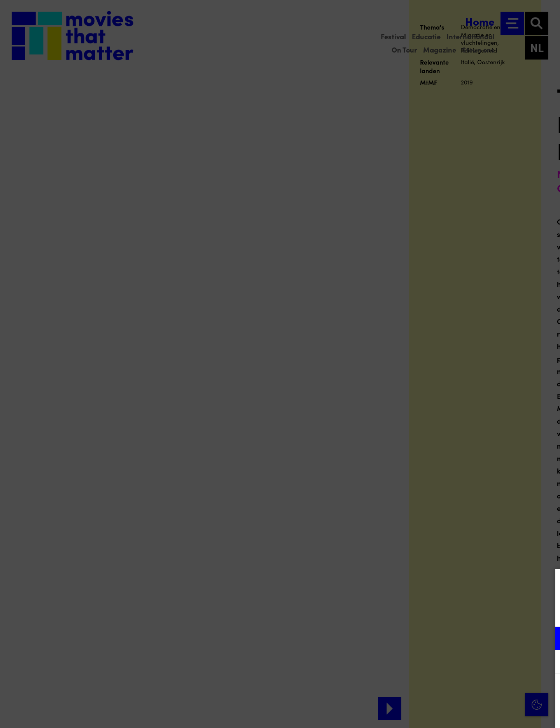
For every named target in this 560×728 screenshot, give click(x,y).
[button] (486, 638)
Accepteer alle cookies (494, 691)
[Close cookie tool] (548, 583)
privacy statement (463, 613)
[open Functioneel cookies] (548, 639)
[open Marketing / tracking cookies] (548, 663)
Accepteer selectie (494, 713)
